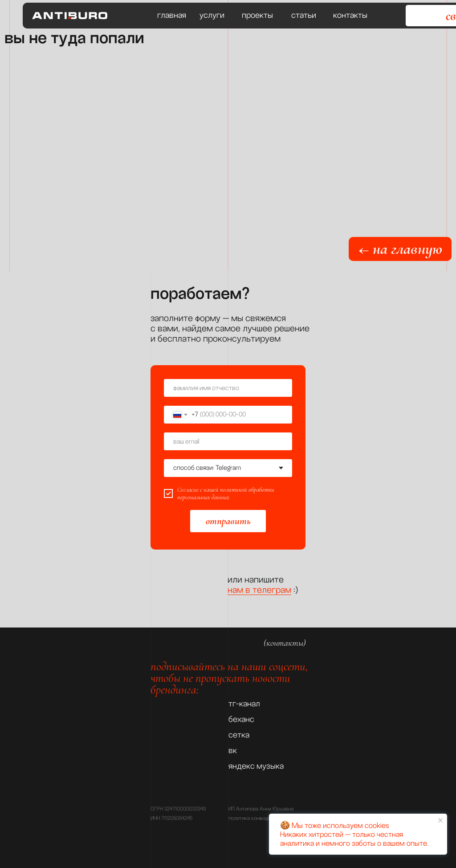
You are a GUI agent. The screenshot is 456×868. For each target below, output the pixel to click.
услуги (212, 15)
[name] (228, 388)
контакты (350, 15)
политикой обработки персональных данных (226, 493)
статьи (304, 15)
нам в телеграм (259, 590)
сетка (239, 735)
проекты (257, 15)
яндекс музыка (256, 766)
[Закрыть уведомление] (440, 820)
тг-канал (244, 704)
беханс (241, 719)
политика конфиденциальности (264, 818)
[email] (228, 441)
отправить (228, 521)
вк (233, 750)
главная (172, 15)
